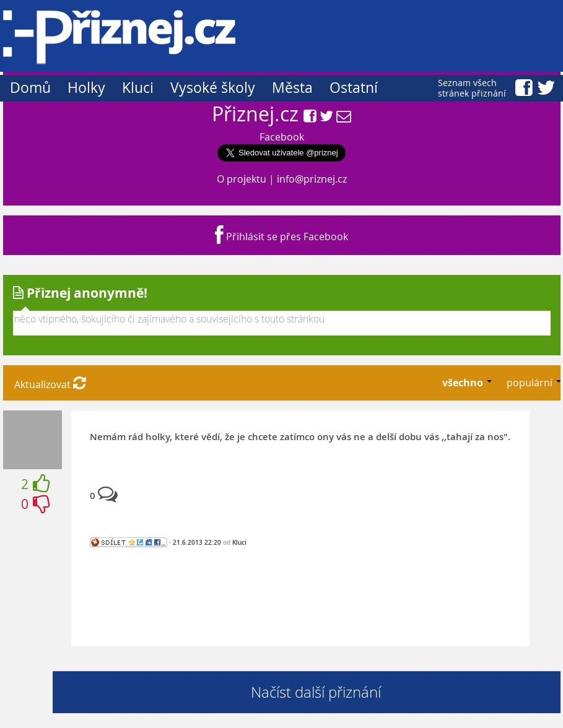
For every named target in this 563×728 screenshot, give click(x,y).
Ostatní (354, 88)
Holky (86, 88)
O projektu (242, 179)
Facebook (282, 137)
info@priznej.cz (312, 179)
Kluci (138, 88)
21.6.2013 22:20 (197, 542)
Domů (30, 88)
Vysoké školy (213, 88)
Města (292, 88)
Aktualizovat (50, 384)
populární (531, 383)
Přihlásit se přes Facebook (281, 236)
